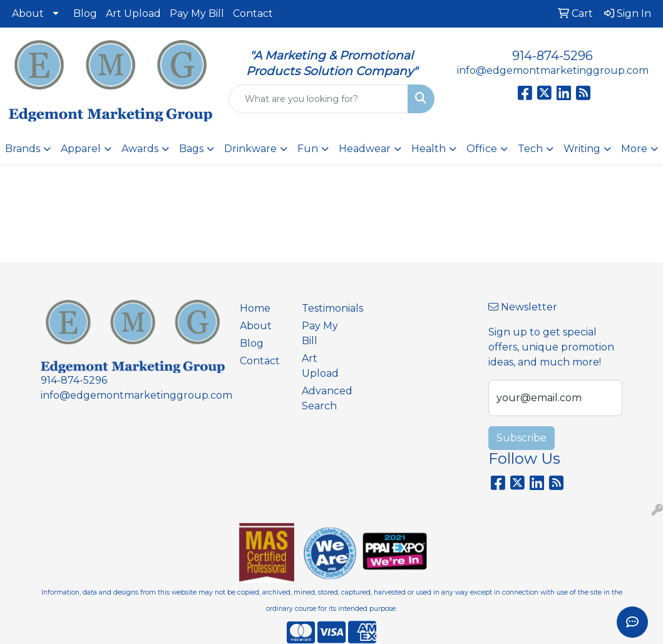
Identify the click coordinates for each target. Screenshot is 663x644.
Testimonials (325, 308)
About (28, 13)
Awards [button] (140, 149)
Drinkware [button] (250, 149)
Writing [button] (582, 149)
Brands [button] (23, 149)
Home (255, 308)
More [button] (634, 149)
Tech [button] (530, 149)
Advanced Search (325, 398)
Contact (253, 13)
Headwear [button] (365, 149)
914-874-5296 (552, 56)
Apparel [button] (81, 149)
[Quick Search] (318, 99)
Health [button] (429, 149)
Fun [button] (308, 149)
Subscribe (522, 438)
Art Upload (133, 13)
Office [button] (482, 149)
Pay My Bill (197, 13)
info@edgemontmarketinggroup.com (553, 70)
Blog (85, 13)
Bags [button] (191, 149)
